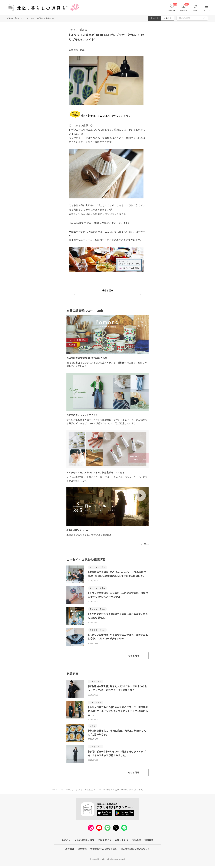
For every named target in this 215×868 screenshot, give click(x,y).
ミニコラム (66, 790)
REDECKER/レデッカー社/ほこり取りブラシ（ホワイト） (100, 223)
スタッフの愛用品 (78, 29)
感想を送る (107, 290)
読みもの (183, 10)
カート (195, 10)
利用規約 (149, 840)
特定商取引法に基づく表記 (104, 849)
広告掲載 (136, 840)
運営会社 (70, 849)
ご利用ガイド (105, 840)
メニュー (207, 10)
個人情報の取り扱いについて (135, 849)
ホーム (54, 790)
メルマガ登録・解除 (84, 840)
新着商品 (172, 10)
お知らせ (66, 840)
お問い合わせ (122, 840)
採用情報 (82, 849)
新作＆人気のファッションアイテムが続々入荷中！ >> (31, 18)
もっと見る (134, 655)
